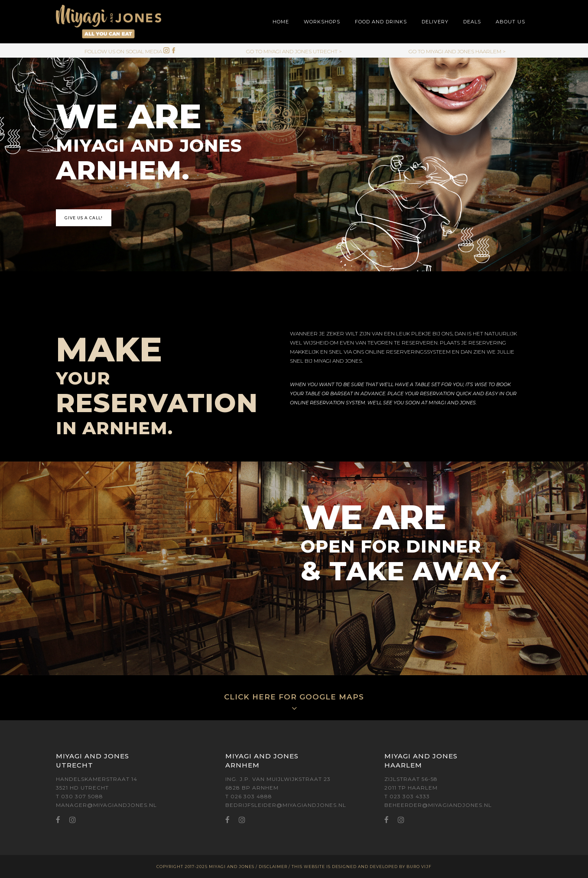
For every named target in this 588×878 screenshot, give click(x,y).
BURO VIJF (419, 867)
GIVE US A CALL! (84, 218)
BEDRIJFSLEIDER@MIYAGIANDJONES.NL (286, 805)
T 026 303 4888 (249, 796)
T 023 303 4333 (407, 796)
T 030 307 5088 (80, 796)
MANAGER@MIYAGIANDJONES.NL (106, 805)
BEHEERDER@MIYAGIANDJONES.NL (438, 805)
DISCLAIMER (273, 867)
